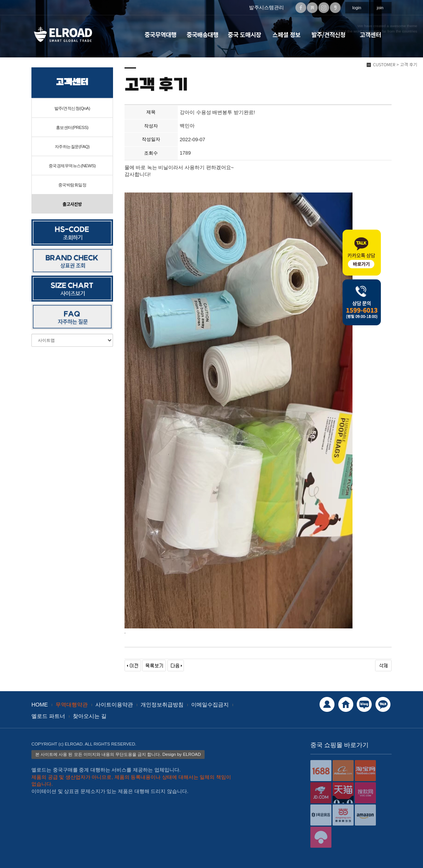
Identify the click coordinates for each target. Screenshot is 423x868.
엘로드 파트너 (48, 716)
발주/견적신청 (329, 34)
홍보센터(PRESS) (72, 127)
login (357, 8)
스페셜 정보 (286, 34)
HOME (40, 705)
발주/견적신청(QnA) (72, 108)
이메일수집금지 (210, 705)
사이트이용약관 (114, 705)
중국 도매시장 (245, 34)
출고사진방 (72, 204)
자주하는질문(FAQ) (72, 147)
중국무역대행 (160, 34)
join (380, 8)
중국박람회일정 (72, 185)
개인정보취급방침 (162, 705)
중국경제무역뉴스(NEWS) (72, 166)
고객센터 (370, 34)
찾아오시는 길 (90, 716)
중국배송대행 (202, 34)
